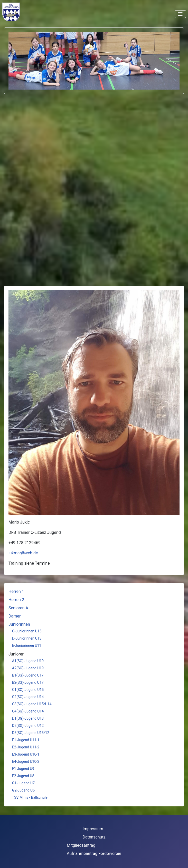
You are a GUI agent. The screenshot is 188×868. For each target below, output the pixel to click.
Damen (15, 616)
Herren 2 (16, 600)
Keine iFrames (25, 12)
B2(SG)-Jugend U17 (28, 682)
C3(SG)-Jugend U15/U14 (32, 704)
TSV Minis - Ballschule (30, 797)
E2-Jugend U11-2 (26, 747)
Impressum (93, 829)
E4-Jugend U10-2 (26, 761)
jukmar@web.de (23, 553)
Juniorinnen (19, 624)
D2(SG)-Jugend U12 (28, 726)
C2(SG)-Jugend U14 (28, 697)
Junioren (16, 654)
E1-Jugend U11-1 (26, 740)
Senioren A (18, 608)
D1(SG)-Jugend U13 (28, 718)
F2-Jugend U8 (23, 776)
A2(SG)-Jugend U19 (28, 668)
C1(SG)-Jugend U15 (28, 690)
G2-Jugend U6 (23, 790)
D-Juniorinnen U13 (27, 638)
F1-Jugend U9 (23, 769)
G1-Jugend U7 (23, 783)
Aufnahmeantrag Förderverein (94, 853)
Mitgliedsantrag (81, 845)
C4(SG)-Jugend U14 (28, 711)
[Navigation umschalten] (180, 14)
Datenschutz (94, 837)
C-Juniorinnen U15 (27, 631)
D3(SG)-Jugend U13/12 (31, 733)
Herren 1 (16, 591)
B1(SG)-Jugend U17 (28, 675)
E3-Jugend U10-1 (26, 754)
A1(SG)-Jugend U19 (28, 661)
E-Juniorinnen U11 (27, 645)
